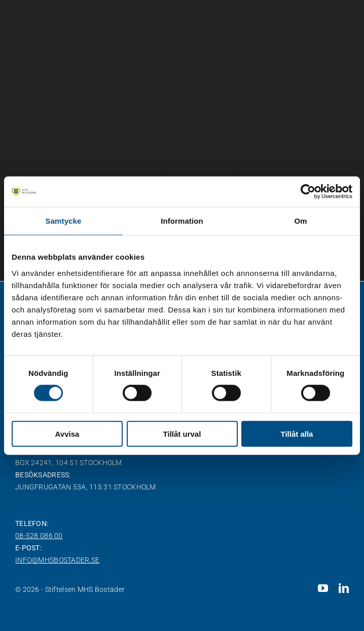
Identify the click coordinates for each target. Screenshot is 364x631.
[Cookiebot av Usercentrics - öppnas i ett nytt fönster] (308, 192)
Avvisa (67, 433)
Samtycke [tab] (64, 221)
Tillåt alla (297, 433)
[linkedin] (344, 588)
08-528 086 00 (39, 536)
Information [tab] (182, 221)
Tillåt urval (182, 433)
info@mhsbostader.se (57, 560)
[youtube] (323, 588)
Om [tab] (300, 221)
